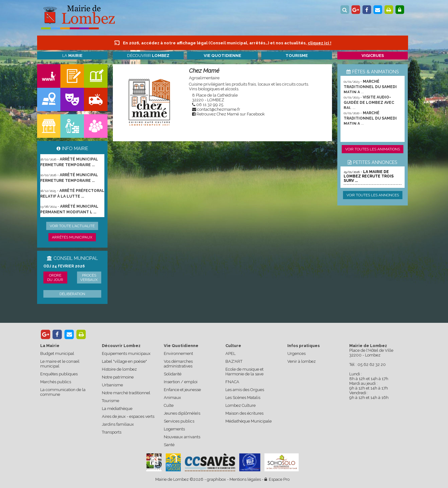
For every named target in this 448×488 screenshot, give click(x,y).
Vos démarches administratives (178, 364)
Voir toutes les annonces (373, 195)
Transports (112, 432)
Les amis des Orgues (245, 390)
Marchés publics (56, 382)
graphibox (216, 479)
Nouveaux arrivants (182, 437)
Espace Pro (277, 479)
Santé (169, 445)
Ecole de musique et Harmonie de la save (244, 372)
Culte (169, 405)
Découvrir (148, 56)
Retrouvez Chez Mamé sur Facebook (231, 114)
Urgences (296, 353)
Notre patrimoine (118, 377)
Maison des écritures (244, 413)
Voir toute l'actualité (72, 226)
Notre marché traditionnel (126, 393)
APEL (230, 353)
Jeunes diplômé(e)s (182, 413)
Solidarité (173, 374)
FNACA (232, 382)
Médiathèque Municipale (249, 421)
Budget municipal (57, 353)
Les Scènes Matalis (243, 398)
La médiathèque (117, 409)
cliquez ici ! (320, 43)
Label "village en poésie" (124, 361)
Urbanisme (112, 385)
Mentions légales (245, 479)
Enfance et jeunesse (182, 390)
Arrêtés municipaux (72, 237)
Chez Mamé (204, 71)
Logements (174, 429)
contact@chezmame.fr (219, 109)
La (72, 56)
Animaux (172, 398)
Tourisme (111, 401)
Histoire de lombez (119, 369)
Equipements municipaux (126, 353)
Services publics (179, 421)
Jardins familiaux (118, 424)
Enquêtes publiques (59, 374)
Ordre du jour (55, 278)
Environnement (178, 353)
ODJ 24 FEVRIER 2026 (64, 266)
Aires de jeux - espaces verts (128, 416)
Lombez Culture (241, 405)
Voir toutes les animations (373, 149)
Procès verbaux (89, 278)
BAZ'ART (234, 361)
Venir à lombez (301, 361)
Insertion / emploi (181, 382)
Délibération (72, 294)
